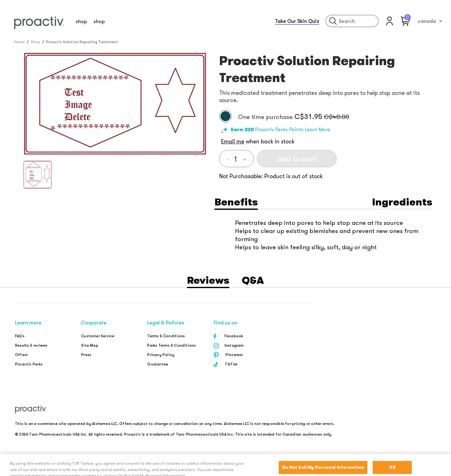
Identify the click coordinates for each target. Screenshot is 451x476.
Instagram (234, 345)
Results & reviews (31, 345)
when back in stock (258, 141)
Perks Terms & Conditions (171, 345)
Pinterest (234, 355)
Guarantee (158, 364)
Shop (35, 42)
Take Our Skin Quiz (297, 21)
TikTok (231, 364)
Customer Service (98, 336)
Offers (21, 355)
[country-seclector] (430, 21)
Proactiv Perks (29, 364)
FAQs (20, 336)
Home (19, 42)
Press (86, 355)
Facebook (234, 336)
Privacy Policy (161, 355)
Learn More (317, 129)
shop (81, 21)
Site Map (90, 345)
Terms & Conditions (166, 336)
